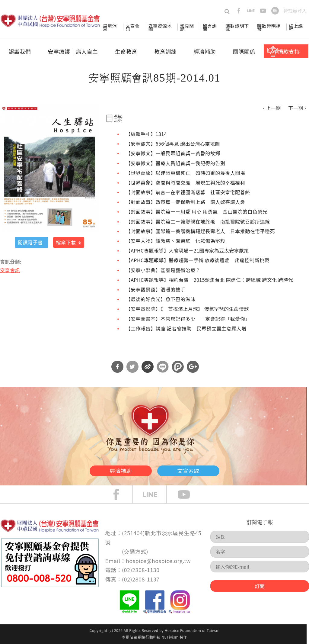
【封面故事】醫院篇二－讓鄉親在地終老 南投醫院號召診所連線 (198, 221)
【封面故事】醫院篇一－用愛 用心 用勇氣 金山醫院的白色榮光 (197, 211)
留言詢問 (210, 27)
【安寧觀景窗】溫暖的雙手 (156, 289)
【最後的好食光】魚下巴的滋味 (161, 299)
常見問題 (187, 27)
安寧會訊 (10, 270)
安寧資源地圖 (160, 27)
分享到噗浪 (178, 367)
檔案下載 (66, 242)
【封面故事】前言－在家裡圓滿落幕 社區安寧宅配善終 (188, 192)
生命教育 (126, 51)
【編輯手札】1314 (146, 134)
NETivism (170, 637)
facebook (239, 11)
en (275, 11)
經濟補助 (205, 51)
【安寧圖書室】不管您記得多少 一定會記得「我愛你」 (188, 319)
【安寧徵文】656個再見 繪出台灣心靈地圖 (173, 143)
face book (121, 494)
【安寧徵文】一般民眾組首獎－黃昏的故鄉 (173, 153)
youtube (263, 11)
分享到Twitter (132, 367)
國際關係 (244, 51)
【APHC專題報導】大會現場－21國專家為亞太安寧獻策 (187, 250)
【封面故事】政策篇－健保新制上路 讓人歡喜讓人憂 (186, 202)
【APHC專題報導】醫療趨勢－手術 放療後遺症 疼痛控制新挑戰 (198, 260)
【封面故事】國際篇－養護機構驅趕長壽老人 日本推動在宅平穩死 (200, 231)
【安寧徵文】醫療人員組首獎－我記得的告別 (176, 163)
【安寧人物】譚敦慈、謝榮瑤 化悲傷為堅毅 (176, 241)
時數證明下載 (237, 27)
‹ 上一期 (272, 108)
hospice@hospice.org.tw (158, 561)
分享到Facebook (117, 367)
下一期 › (297, 108)
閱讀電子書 (30, 242)
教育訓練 (165, 51)
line (251, 11)
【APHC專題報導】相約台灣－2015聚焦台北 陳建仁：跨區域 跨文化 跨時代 (210, 280)
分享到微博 (148, 367)
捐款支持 (289, 51)
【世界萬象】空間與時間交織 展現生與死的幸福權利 (186, 182)
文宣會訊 (132, 27)
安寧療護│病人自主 (73, 51)
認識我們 (20, 51)
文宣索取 (202, 469)
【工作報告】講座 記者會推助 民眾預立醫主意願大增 (186, 328)
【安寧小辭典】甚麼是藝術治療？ (163, 270)
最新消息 (110, 27)
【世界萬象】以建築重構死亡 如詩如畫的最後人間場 (186, 173)
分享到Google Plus (193, 367)
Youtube (188, 494)
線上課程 (296, 27)
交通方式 (135, 551)
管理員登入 (295, 11)
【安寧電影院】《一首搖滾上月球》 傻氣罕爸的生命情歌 (187, 309)
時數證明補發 (269, 27)
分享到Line (163, 367)
